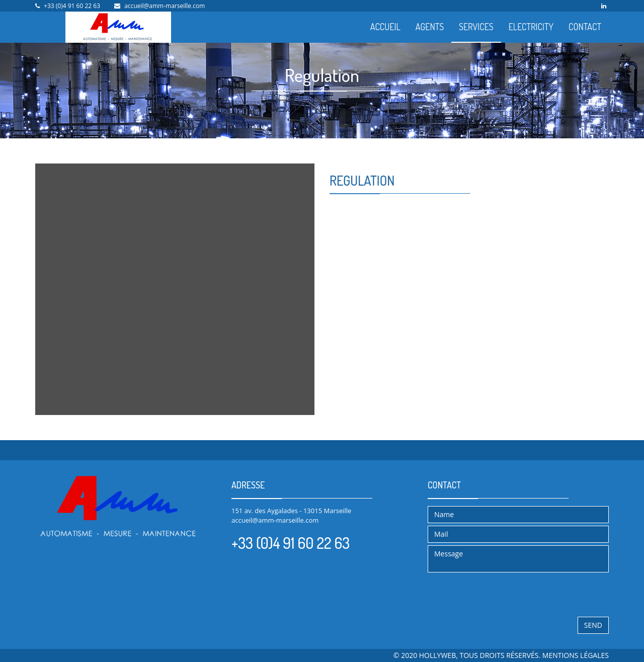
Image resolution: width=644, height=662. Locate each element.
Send (593, 625)
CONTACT (585, 27)
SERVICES (476, 27)
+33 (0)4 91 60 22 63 (72, 6)
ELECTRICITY (531, 27)
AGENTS (430, 27)
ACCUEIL (385, 27)
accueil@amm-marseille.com (165, 6)
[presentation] (504, 595)
